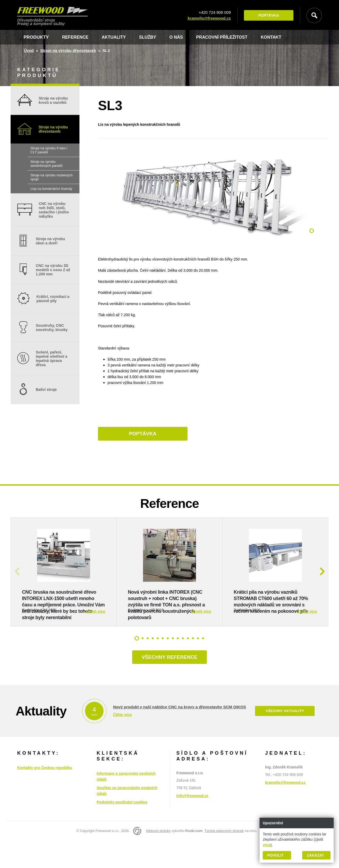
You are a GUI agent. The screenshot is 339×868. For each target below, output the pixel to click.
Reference (76, 37)
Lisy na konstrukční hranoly (51, 189)
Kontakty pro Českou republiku (45, 795)
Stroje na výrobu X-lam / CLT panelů (49, 150)
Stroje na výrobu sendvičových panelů (46, 164)
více (267, 845)
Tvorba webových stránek (224, 858)
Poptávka (267, 16)
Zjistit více (95, 637)
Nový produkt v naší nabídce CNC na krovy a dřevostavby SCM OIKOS (180, 734)
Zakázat (315, 855)
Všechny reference (169, 684)
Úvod (29, 50)
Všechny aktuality (285, 738)
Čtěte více (122, 742)
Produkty (36, 37)
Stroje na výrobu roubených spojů (52, 177)
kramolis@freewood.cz (208, 18)
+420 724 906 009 (213, 13)
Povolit (275, 855)
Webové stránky (158, 858)
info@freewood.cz (192, 823)
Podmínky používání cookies (122, 829)
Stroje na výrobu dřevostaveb (68, 50)
